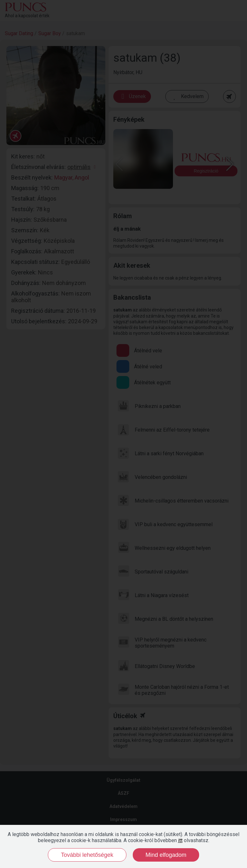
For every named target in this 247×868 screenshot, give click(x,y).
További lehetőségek (87, 855)
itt (180, 840)
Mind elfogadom (166, 855)
